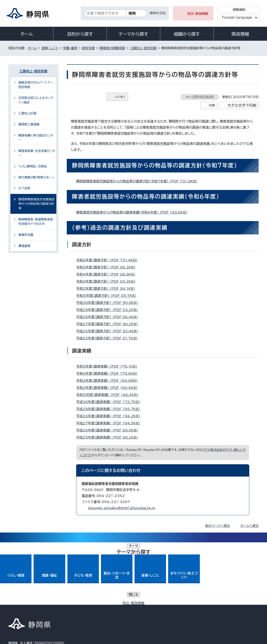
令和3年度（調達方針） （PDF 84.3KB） (108, 281)
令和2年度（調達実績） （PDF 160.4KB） (109, 388)
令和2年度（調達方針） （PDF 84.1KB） (107, 288)
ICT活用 (24, 188)
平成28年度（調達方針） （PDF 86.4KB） (109, 317)
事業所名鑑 (26, 235)
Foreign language (237, 17)
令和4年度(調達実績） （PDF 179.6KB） (109, 373)
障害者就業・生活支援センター (37, 153)
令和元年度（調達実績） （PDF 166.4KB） (109, 395)
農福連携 (24, 246)
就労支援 (88, 48)
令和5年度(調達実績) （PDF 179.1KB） (108, 366)
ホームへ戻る (250, 526)
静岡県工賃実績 (29, 124)
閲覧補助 (239, 10)
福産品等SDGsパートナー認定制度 (36, 85)
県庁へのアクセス (240, 582)
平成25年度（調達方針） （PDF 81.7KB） (109, 338)
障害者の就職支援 (112, 48)
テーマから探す (133, 34)
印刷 (212, 105)
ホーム (27, 34)
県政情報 (240, 34)
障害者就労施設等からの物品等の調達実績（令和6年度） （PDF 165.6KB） (133, 212)
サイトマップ (239, 608)
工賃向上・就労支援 (143, 48)
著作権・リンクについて (28, 608)
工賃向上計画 (27, 113)
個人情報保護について (75, 608)
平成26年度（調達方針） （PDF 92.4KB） (109, 331)
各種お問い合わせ (203, 582)
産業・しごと (50, 48)
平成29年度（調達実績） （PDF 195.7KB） (110, 409)
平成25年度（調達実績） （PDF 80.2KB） (109, 437)
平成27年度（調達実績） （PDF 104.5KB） (110, 423)
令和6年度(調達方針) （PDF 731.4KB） (109, 260)
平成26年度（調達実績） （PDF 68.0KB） (109, 430)
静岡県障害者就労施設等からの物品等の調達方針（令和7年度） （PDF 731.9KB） (139, 181)
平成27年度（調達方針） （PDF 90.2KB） (109, 324)
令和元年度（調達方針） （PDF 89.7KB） (108, 296)
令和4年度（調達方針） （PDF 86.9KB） (108, 274)
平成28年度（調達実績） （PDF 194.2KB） (110, 416)
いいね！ (120, 97)
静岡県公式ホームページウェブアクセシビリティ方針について (147, 608)
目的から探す (80, 34)
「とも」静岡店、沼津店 (33, 166)
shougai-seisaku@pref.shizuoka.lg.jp (122, 508)
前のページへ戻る (218, 526)
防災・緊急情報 (198, 14)
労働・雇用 (70, 48)
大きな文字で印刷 (242, 105)
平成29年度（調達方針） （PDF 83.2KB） (109, 310)
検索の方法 (158, 13)
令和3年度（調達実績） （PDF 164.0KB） (109, 381)
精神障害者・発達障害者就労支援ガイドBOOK (36, 222)
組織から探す (187, 34)
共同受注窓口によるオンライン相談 (36, 100)
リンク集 (210, 608)
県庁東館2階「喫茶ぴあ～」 (36, 177)
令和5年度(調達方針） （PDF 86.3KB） (108, 267)
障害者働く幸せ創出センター (36, 138)
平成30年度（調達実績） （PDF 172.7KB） (110, 402)
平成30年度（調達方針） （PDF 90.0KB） (109, 303)
